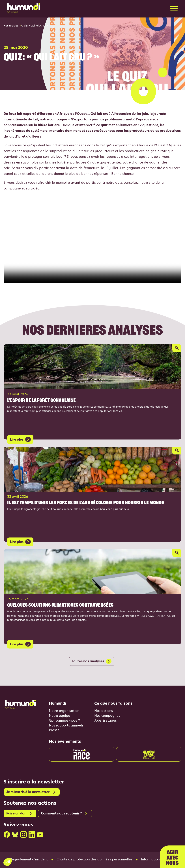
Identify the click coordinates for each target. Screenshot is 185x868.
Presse (54, 731)
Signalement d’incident (30, 860)
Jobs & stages (106, 721)
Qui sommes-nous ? (64, 721)
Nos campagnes (107, 716)
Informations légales (158, 860)
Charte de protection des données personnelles (94, 860)
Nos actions (104, 711)
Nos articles (11, 26)
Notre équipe (60, 716)
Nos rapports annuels (66, 726)
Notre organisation (64, 711)
